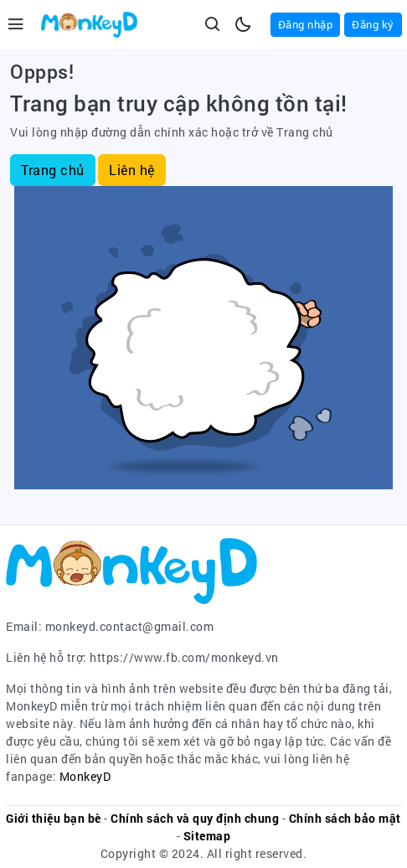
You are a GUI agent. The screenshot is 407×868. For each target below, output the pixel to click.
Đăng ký (373, 24)
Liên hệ (132, 170)
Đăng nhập (306, 24)
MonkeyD (85, 776)
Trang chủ (53, 170)
